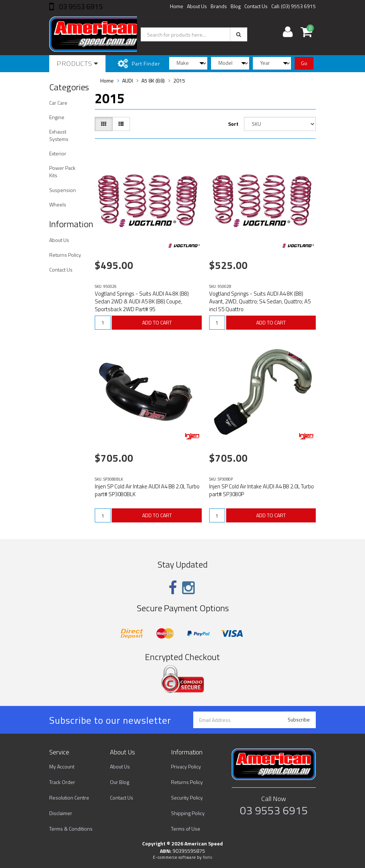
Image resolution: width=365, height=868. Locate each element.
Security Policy (187, 798)
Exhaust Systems (59, 135)
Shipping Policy (188, 813)
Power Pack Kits (62, 171)
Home (177, 6)
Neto (208, 857)
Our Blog (120, 782)
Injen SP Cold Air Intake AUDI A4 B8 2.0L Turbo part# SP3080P (262, 490)
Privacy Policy (186, 766)
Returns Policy (65, 255)
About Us (197, 6)
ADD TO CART (157, 322)
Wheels (58, 204)
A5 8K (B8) (153, 80)
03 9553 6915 (80, 6)
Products (77, 63)
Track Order (62, 782)
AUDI (128, 80)
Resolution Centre (69, 798)
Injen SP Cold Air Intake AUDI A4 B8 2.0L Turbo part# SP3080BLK (147, 490)
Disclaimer (61, 813)
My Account (62, 766)
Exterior (58, 153)
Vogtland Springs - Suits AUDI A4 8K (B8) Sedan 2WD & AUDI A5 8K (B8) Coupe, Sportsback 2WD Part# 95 (142, 301)
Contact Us (256, 6)
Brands (219, 6)
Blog (236, 6)
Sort (233, 124)
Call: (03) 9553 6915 (294, 6)
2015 (179, 80)
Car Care (58, 103)
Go (304, 63)
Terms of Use (186, 829)
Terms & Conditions (71, 829)
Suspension (63, 190)
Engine (57, 117)
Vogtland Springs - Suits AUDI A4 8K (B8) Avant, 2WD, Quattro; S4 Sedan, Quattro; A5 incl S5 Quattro (260, 301)
